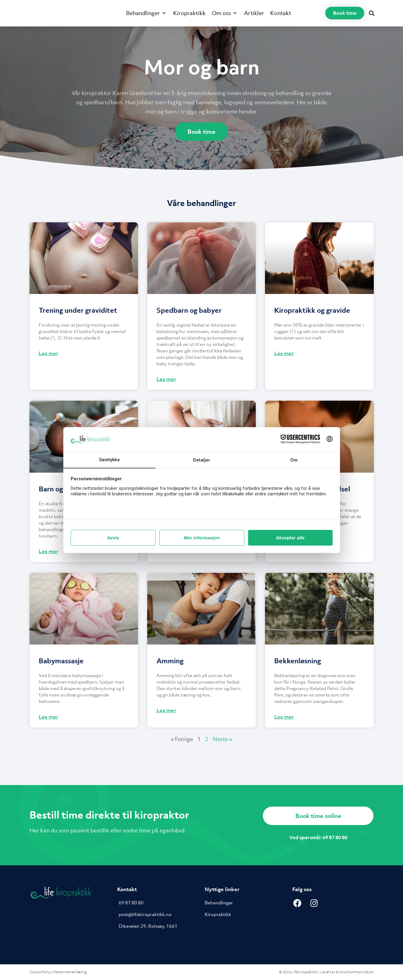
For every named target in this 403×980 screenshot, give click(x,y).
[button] (146, 13)
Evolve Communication (355, 972)
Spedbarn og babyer (189, 310)
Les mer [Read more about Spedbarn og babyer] (166, 379)
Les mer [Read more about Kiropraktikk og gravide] (284, 353)
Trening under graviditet (78, 310)
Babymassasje (61, 661)
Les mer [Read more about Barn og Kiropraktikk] (49, 551)
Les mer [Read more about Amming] (166, 710)
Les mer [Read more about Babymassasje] (49, 717)
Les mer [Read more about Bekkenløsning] (284, 717)
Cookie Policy (40, 972)
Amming (170, 661)
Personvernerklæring (70, 972)
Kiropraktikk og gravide (312, 310)
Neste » (222, 739)
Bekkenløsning (298, 661)
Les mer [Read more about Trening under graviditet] (49, 353)
